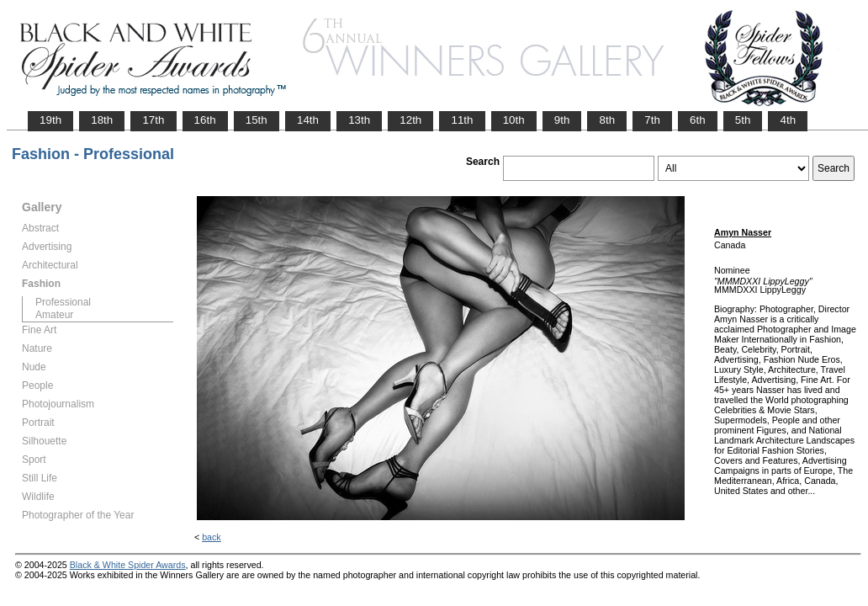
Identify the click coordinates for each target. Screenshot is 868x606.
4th (788, 120)
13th (359, 120)
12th (410, 120)
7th (652, 120)
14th (308, 120)
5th (743, 120)
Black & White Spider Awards (128, 565)
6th (698, 120)
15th (257, 120)
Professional (63, 302)
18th (102, 120)
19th (50, 120)
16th (205, 120)
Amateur (54, 315)
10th (514, 120)
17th (153, 120)
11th (462, 120)
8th (607, 120)
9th (562, 120)
